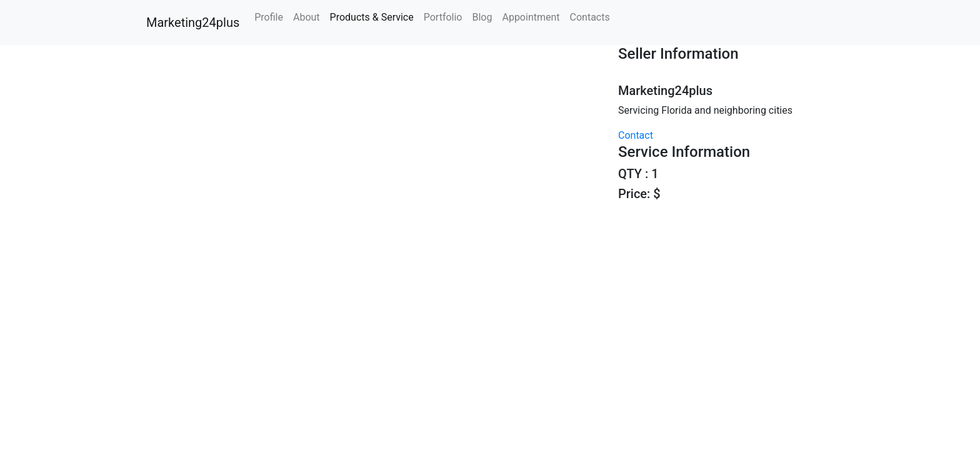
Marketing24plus (191, 22)
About (307, 17)
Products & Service (372, 17)
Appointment (531, 17)
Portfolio (443, 17)
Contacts (590, 17)
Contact (636, 135)
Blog (482, 17)
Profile (269, 17)
